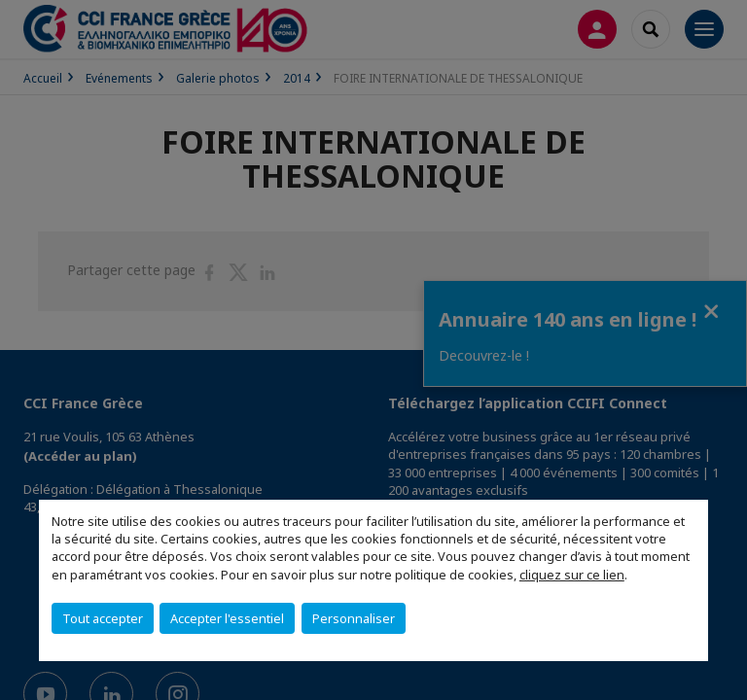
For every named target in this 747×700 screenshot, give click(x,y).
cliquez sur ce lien (572, 575)
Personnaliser (354, 618)
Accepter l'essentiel (227, 618)
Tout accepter (103, 618)
